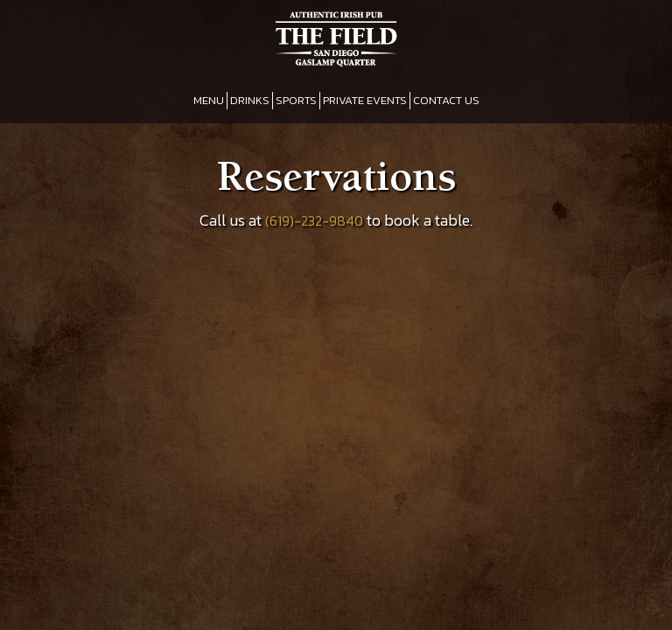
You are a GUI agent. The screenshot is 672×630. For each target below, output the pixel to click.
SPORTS (296, 100)
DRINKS (250, 100)
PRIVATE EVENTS (365, 100)
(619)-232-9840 (314, 221)
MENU (209, 100)
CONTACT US (446, 100)
